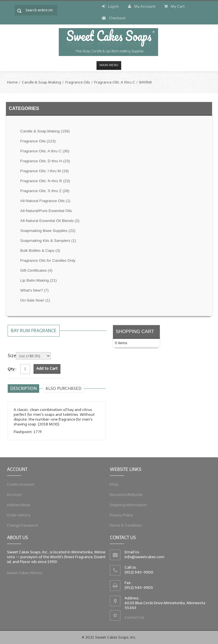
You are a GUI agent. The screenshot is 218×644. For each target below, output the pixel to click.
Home (12, 82)
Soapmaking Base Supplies (48, 231)
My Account (142, 6)
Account (12, 494)
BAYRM (146, 82)
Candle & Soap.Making (41, 82)
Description (23, 389)
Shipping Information (127, 505)
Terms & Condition (124, 527)
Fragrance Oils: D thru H (45, 161)
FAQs (112, 483)
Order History (17, 516)
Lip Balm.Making (38, 280)
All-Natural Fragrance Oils (45, 201)
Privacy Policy (120, 516)
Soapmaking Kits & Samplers (48, 241)
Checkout (114, 18)
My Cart (174, 6)
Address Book (17, 505)
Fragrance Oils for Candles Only (48, 260)
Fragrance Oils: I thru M (44, 171)
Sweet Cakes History (23, 574)
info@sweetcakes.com (144, 556)
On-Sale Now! (35, 300)
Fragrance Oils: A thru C (115, 82)
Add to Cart (47, 368)
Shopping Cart (135, 331)
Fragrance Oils (78, 82)
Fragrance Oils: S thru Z (45, 191)
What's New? (34, 290)
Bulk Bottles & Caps (40, 251)
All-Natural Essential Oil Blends (50, 221)
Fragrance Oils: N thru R (45, 181)
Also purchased (63, 389)
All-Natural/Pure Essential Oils (46, 211)
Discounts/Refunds (124, 494)
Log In (110, 6)
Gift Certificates (36, 270)
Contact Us (134, 619)
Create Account (19, 483)
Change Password (21, 527)
